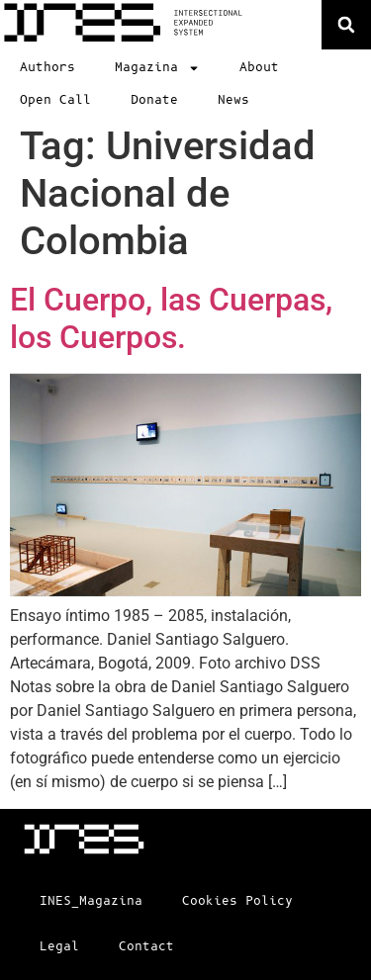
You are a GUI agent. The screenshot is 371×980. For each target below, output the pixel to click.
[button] (346, 25)
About (259, 68)
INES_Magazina (91, 901)
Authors (47, 68)
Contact (146, 947)
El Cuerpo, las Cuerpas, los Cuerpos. (171, 318)
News (233, 100)
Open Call (55, 100)
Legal (59, 947)
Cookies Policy (237, 901)
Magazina (157, 68)
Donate (154, 100)
